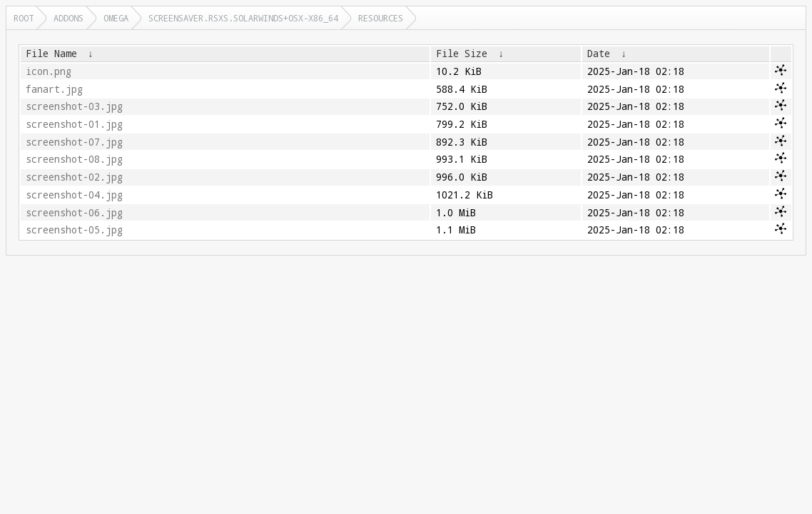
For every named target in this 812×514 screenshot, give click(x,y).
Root (24, 18)
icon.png (49, 71)
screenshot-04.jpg (74, 195)
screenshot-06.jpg (74, 213)
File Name (51, 54)
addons (68, 18)
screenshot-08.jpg (74, 159)
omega (116, 18)
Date (599, 54)
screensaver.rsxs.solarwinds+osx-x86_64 (243, 18)
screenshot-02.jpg (74, 177)
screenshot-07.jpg (74, 142)
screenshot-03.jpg (74, 106)
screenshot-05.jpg (74, 230)
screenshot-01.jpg (74, 124)
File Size (462, 54)
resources (381, 18)
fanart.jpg (54, 89)
